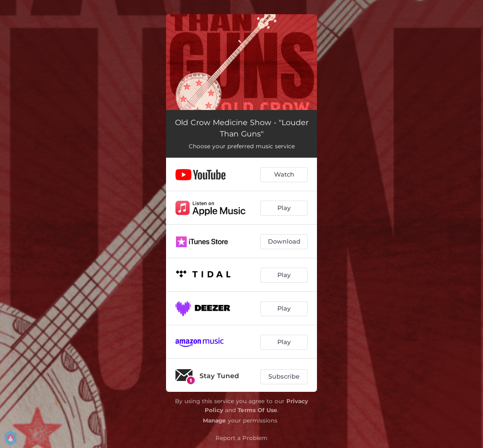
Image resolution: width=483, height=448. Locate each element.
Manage (214, 420)
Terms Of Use (258, 410)
